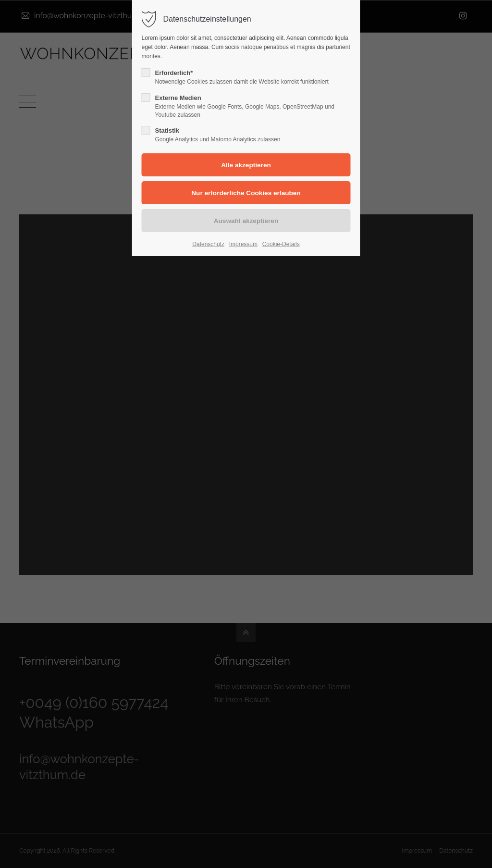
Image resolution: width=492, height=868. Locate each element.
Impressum (243, 244)
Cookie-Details (281, 244)
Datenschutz (208, 244)
